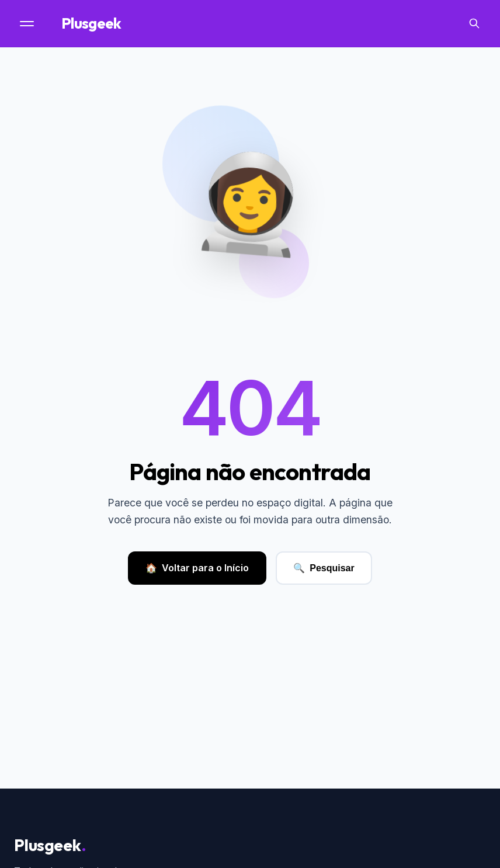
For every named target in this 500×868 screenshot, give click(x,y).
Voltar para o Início (197, 568)
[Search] (474, 23)
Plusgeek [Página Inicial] (95, 23)
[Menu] (28, 24)
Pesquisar (324, 568)
